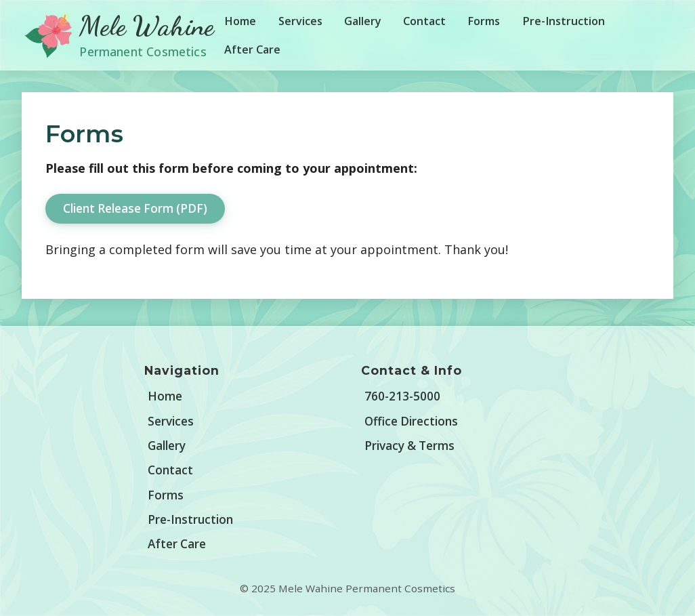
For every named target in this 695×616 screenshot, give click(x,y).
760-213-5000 (402, 396)
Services (300, 21)
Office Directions (411, 421)
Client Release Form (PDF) (135, 208)
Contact (424, 21)
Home (240, 21)
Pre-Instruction (564, 21)
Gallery (363, 21)
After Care (252, 49)
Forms (484, 21)
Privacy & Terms (409, 446)
